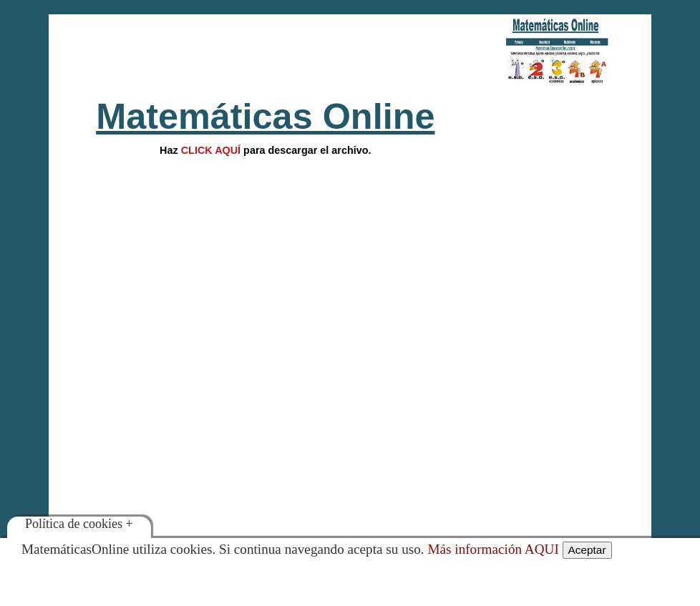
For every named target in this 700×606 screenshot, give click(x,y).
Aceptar (587, 550)
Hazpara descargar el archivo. (265, 150)
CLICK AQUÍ (211, 150)
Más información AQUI (493, 549)
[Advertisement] (265, 54)
